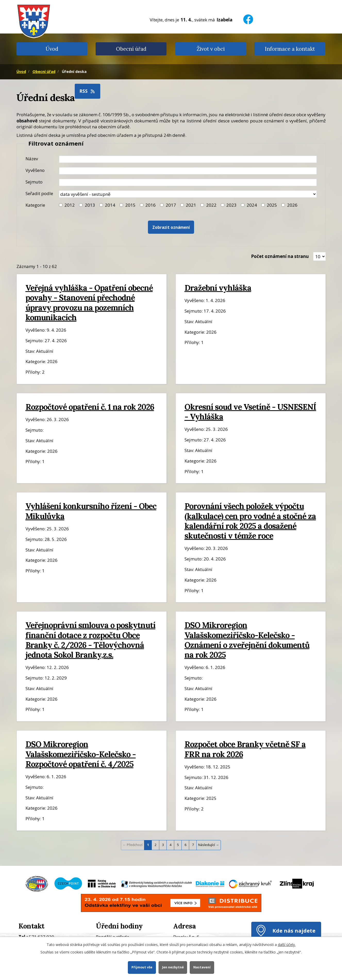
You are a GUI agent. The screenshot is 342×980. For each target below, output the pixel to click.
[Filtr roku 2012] (61, 205)
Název (32, 159)
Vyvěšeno (35, 170)
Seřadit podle (39, 193)
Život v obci (211, 49)
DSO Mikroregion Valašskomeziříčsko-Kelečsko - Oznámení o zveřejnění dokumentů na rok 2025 (247, 640)
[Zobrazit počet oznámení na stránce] (319, 256)
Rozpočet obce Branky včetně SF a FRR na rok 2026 (245, 749)
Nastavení (202, 967)
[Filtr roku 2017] (162, 205)
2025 (272, 205)
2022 (211, 205)
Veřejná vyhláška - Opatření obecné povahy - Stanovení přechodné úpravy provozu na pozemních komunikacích (89, 303)
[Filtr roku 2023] (223, 205)
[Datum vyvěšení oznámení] (188, 171)
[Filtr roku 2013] (81, 205)
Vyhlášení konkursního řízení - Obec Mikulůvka (91, 511)
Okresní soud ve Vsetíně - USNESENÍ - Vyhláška (250, 412)
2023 (231, 205)
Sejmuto (34, 182)
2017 (171, 205)
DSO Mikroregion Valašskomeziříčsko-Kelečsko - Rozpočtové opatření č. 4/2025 (81, 754)
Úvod (52, 49)
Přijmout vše (142, 967)
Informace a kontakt (290, 49)
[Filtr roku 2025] (263, 205)
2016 (151, 205)
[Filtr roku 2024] (243, 205)
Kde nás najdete (294, 931)
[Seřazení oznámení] (188, 194)
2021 (191, 205)
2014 (110, 205)
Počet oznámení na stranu (280, 256)
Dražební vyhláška (218, 288)
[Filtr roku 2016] (142, 205)
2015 (130, 205)
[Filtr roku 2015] (121, 205)
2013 (90, 205)
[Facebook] (248, 16)
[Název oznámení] (188, 159)
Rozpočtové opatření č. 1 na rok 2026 (90, 407)
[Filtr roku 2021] (182, 205)
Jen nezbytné (173, 967)
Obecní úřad (131, 49)
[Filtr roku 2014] (101, 205)
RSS (87, 91)
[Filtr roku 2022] (202, 205)
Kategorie (35, 205)
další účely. (287, 945)
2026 (292, 205)
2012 (70, 205)
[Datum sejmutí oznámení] (188, 182)
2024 (252, 205)
